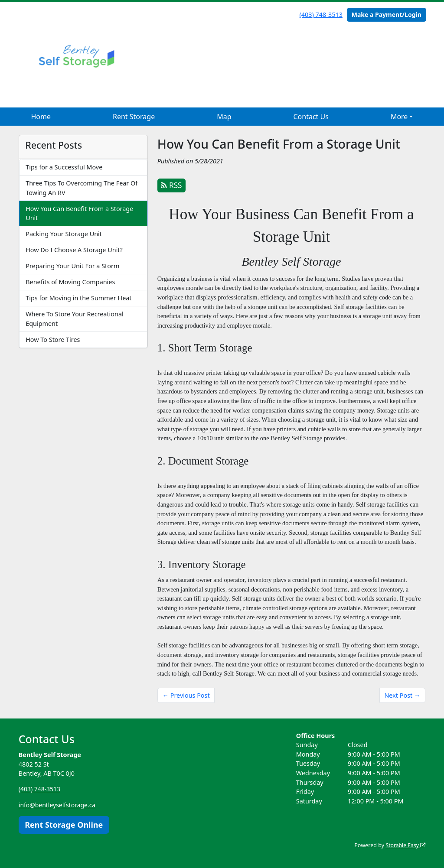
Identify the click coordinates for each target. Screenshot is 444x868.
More (399, 117)
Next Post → (402, 695)
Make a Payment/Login (387, 15)
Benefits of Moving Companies (70, 282)
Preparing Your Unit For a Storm (72, 266)
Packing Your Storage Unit (64, 234)
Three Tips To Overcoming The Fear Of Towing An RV (82, 188)
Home (41, 117)
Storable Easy (405, 845)
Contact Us (311, 117)
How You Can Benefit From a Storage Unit (79, 213)
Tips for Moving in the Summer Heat (78, 298)
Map (224, 117)
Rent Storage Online (64, 824)
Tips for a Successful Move (64, 167)
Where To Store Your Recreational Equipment (75, 319)
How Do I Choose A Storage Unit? (74, 250)
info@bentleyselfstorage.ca (58, 805)
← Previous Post (186, 695)
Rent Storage (134, 117)
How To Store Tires (53, 340)
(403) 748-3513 (321, 15)
